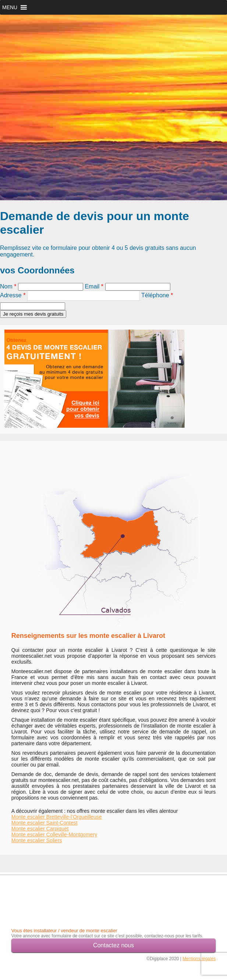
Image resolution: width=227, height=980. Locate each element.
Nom (8, 286)
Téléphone (157, 295)
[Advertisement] (54, 895)
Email (94, 286)
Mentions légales (199, 959)
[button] (10, 7)
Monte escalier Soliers (37, 840)
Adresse (13, 295)
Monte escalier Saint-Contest (45, 823)
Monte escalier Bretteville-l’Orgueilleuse (57, 817)
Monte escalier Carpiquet (40, 829)
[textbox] (84, 296)
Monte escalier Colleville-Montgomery (54, 834)
